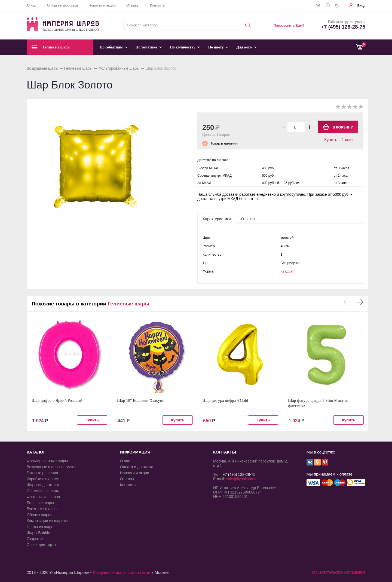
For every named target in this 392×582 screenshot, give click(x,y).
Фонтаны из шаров (43, 497)
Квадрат (287, 271)
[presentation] (217, 219)
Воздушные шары (42, 68)
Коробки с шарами (43, 479)
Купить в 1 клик (339, 140)
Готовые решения (42, 473)
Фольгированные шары (119, 68)
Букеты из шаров (42, 509)
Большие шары (40, 503)
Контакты (158, 5)
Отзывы (133, 5)
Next (359, 302)
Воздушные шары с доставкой (122, 572)
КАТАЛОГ (36, 452)
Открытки (35, 539)
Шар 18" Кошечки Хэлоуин (141, 400)
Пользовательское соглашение (338, 572)
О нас (32, 5)
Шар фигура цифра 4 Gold (225, 400)
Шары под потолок (43, 485)
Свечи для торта (41, 545)
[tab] (217, 219)
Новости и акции (102, 5)
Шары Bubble (38, 533)
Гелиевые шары (78, 68)
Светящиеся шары (43, 491)
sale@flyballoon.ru (242, 479)
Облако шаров (39, 515)
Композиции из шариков (48, 521)
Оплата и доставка (63, 5)
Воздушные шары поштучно (52, 467)
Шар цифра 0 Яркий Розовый (57, 400)
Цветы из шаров (41, 527)
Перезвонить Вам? (289, 25)
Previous (347, 302)
